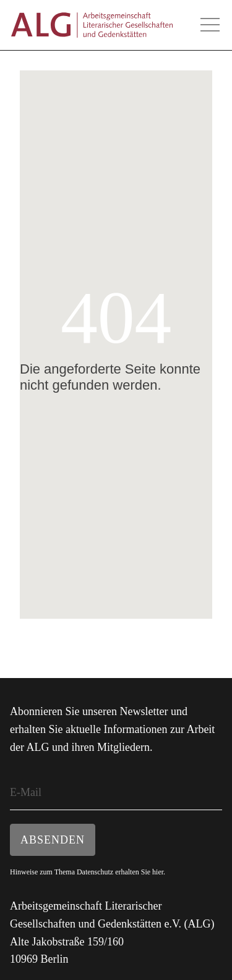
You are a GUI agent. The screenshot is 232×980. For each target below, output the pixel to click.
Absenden (53, 840)
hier (158, 872)
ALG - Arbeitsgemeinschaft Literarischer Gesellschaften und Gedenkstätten (92, 25)
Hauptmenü (210, 25)
